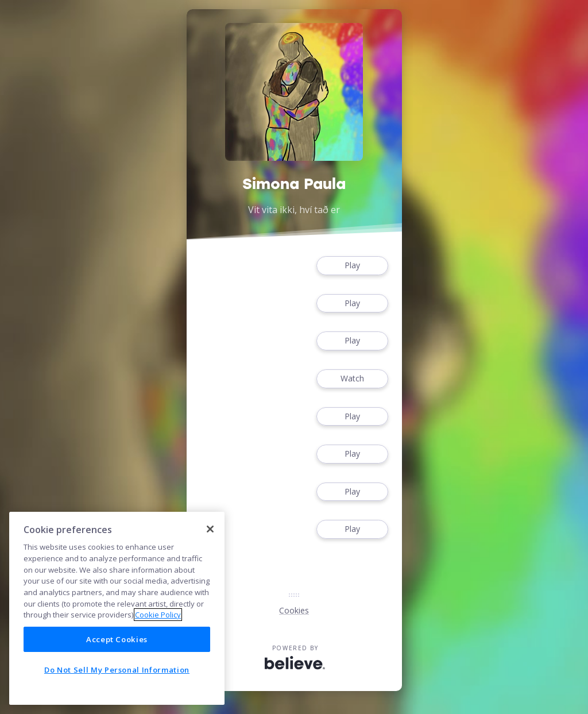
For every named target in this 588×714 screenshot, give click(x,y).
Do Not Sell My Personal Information (117, 670)
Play (352, 266)
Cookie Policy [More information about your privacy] (158, 615)
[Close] (210, 529)
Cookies (294, 610)
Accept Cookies (117, 639)
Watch (352, 379)
